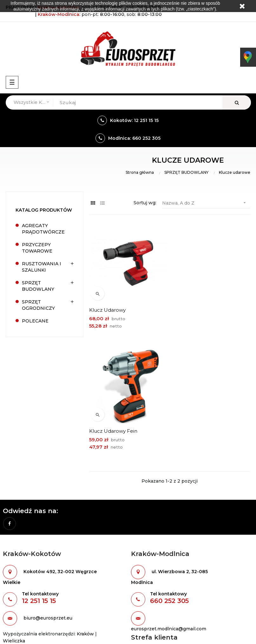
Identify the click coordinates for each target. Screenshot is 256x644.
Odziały (139, 554)
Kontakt (12, 613)
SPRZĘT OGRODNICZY (38, 305)
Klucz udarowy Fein (197, 310)
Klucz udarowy (107, 310)
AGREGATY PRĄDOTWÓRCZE (43, 229)
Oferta (10, 603)
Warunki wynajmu (152, 533)
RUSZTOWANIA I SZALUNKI (42, 267)
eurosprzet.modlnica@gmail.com (169, 508)
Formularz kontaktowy (157, 544)
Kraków (85, 513)
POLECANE (35, 321)
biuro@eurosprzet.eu (48, 497)
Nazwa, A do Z (206, 203)
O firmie (12, 592)
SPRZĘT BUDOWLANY (38, 286)
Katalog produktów (44, 210)
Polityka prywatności (155, 565)
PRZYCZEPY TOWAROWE (37, 248)
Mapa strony (17, 624)
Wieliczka (14, 520)
